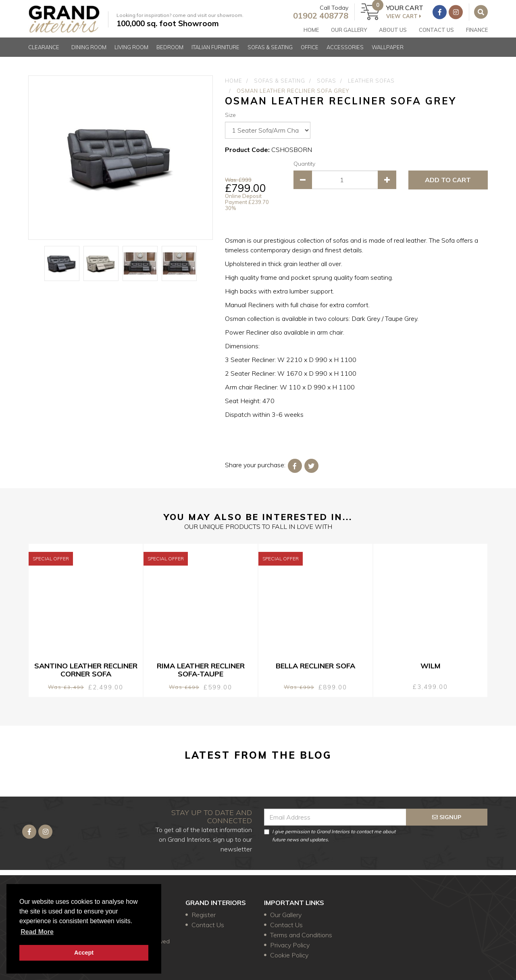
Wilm (431, 666)
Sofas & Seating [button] (270, 54)
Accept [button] (84, 953)
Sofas (327, 81)
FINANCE (477, 32)
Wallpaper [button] (388, 54)
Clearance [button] (44, 54)
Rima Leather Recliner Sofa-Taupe (201, 670)
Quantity (304, 164)
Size (230, 115)
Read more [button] (37, 932)
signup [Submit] (447, 814)
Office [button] (310, 54)
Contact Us (436, 32)
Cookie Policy (289, 955)
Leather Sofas (371, 81)
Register (204, 915)
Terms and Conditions (301, 935)
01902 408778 (316, 18)
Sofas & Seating (280, 81)
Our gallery (349, 32)
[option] (121, 158)
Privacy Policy (290, 945)
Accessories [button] (345, 54)
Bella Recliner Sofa (315, 666)
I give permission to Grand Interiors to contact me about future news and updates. (330, 832)
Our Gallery (286, 915)
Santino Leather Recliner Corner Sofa (86, 670)
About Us (393, 32)
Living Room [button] (131, 54)
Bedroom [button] (170, 54)
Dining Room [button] (89, 54)
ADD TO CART (448, 180)
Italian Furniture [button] (215, 54)
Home (311, 32)
